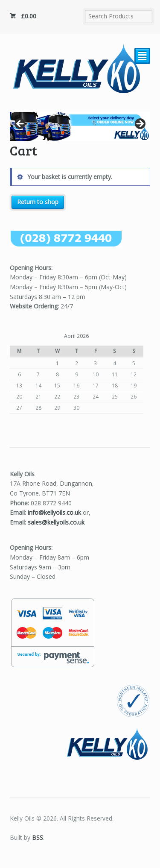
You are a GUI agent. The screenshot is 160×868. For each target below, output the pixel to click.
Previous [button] (20, 124)
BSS (38, 837)
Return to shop (38, 202)
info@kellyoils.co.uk (54, 512)
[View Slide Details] (80, 127)
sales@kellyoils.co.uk (56, 522)
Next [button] (140, 124)
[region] (80, 127)
